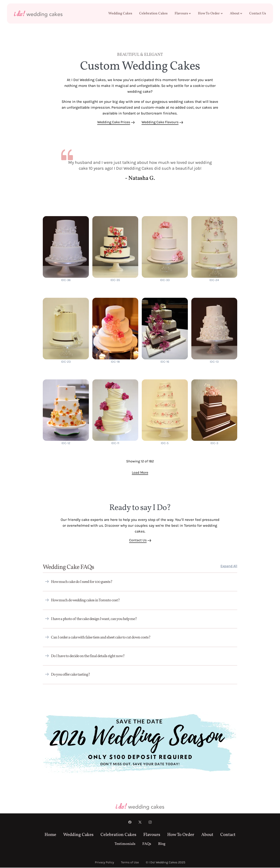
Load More (140, 473)
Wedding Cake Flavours (160, 122)
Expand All (229, 566)
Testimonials (125, 844)
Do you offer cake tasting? (70, 675)
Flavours (183, 14)
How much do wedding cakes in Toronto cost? (85, 601)
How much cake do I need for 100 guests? (82, 582)
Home (50, 835)
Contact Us (258, 14)
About (236, 14)
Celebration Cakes (153, 14)
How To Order (210, 14)
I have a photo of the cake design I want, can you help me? (94, 619)
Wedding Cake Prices (114, 122)
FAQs (147, 844)
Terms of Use (130, 863)
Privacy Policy (104, 863)
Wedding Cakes (120, 14)
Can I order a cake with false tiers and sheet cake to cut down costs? (101, 638)
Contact (228, 835)
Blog (162, 844)
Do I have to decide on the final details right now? (88, 657)
